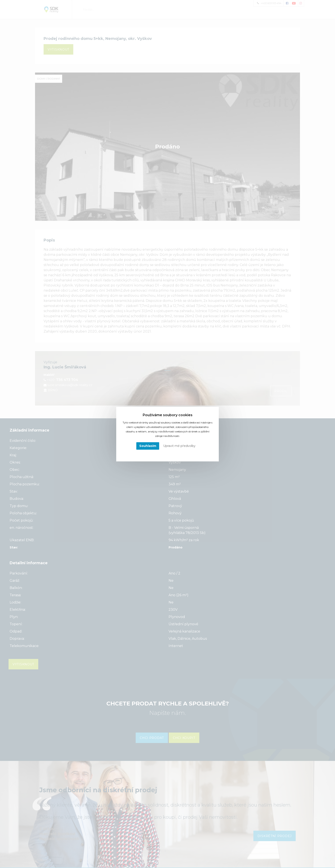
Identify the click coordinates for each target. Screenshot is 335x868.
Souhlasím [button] (148, 446)
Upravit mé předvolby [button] (179, 446)
